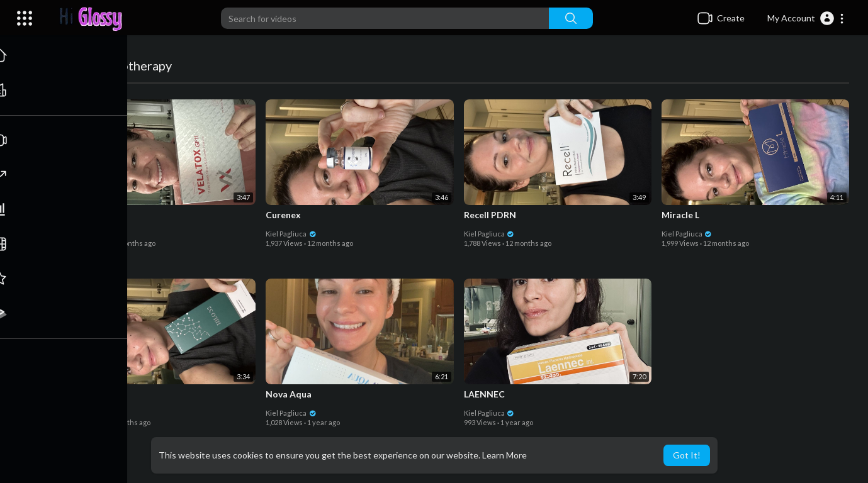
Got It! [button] (687, 455)
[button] (806, 18)
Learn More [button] (504, 455)
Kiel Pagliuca (95, 233)
